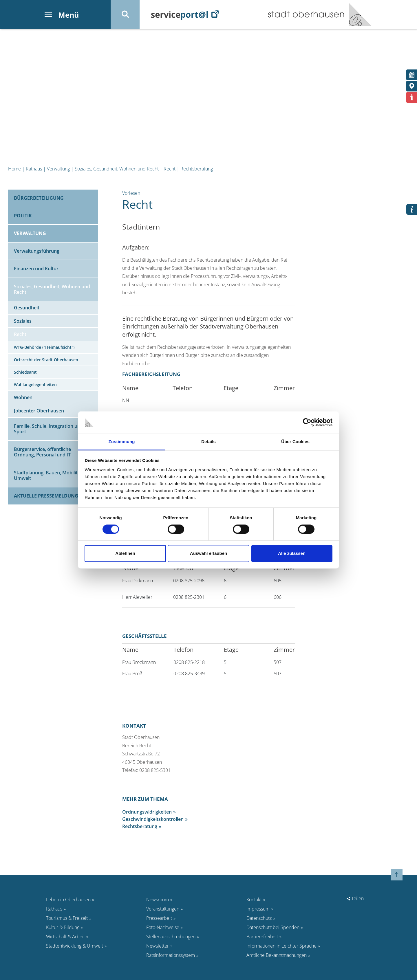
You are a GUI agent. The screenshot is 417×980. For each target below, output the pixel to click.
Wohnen (23, 397)
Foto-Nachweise (163, 927)
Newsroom (158, 900)
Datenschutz (259, 918)
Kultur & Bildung (63, 927)
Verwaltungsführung (37, 251)
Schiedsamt (25, 372)
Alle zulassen (292, 553)
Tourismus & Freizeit (67, 918)
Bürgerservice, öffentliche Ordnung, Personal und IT (42, 452)
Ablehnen (125, 553)
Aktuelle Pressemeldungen (49, 496)
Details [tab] (209, 442)
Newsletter (158, 946)
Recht (170, 169)
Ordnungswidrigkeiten (147, 812)
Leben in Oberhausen (68, 900)
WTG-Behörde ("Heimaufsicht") (44, 347)
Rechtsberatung (197, 169)
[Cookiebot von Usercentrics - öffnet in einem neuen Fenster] (307, 423)
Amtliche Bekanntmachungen (277, 955)
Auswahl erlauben (209, 553)
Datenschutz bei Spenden (273, 927)
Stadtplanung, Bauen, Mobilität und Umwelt (53, 475)
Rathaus (34, 169)
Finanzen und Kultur (36, 269)
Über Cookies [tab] (295, 442)
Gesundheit (27, 308)
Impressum (258, 909)
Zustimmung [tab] (122, 442)
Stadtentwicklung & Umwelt (75, 946)
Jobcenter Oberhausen (39, 411)
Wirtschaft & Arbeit (65, 937)
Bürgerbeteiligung (39, 198)
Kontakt (254, 900)
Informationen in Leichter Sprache (281, 946)
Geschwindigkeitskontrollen (153, 819)
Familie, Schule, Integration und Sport (49, 429)
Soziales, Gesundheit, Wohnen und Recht (117, 169)
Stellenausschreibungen (171, 937)
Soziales (23, 321)
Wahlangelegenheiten (35, 385)
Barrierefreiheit (262, 937)
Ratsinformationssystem (171, 955)
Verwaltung (58, 169)
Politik (23, 216)
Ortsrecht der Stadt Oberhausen (46, 360)
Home (14, 169)
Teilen (355, 898)
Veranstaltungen (163, 909)
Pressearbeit (159, 918)
